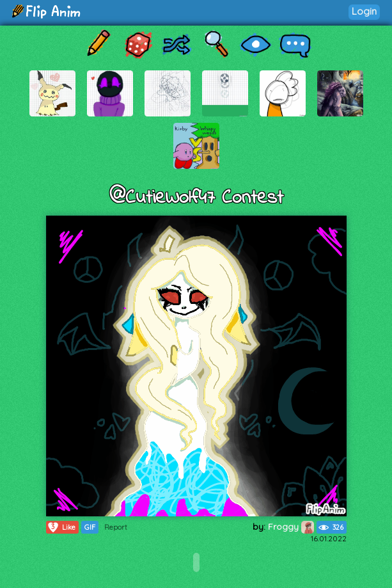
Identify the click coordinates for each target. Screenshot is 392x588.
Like (61, 527)
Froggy (291, 527)
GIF (90, 527)
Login (364, 11)
